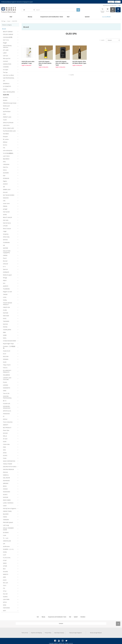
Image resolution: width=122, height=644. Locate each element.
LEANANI (6, 385)
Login (119, 5)
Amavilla (5, 572)
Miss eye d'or (7, 58)
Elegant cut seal (7, 292)
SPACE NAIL (6, 237)
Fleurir (5, 258)
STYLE (5, 591)
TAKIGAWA (6, 321)
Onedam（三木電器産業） (9, 347)
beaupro (5, 137)
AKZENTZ (6, 286)
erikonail (5, 264)
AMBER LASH (7, 189)
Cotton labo (6, 444)
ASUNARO (6, 173)
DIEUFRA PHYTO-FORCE (10, 467)
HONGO (5, 489)
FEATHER (6, 313)
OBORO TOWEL (7, 511)
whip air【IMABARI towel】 (8, 529)
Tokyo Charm (7, 365)
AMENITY (6, 425)
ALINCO (5, 495)
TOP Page (4, 21)
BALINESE (6, 514)
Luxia (5, 535)
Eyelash (87, 17)
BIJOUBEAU (6, 159)
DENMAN (6, 359)
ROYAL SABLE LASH (8, 128)
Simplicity (6, 234)
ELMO (5, 442)
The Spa (5, 72)
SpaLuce (5, 269)
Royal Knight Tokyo (8, 344)
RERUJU (5, 142)
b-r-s (4, 267)
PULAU (5, 382)
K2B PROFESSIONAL (9, 78)
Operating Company (59, 632)
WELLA (5, 436)
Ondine (5, 89)
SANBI (5, 335)
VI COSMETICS (7, 86)
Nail (68, 17)
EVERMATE (6, 272)
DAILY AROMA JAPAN (9, 92)
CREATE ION (6, 307)
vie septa (6, 70)
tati (4, 245)
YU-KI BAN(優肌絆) (8, 153)
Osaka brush (7, 351)
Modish (5, 100)
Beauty (30, 17)
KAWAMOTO (7, 388)
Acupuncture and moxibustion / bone (50, 17)
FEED (4, 447)
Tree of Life (6, 393)
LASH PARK (6, 599)
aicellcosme (6, 546)
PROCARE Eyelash (8, 522)
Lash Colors (6, 156)
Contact (61, 624)
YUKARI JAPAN (7, 330)
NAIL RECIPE (7, 478)
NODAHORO (7, 492)
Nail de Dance (7, 223)
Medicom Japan (7, 275)
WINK (5, 605)
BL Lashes (6, 139)
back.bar (5, 324)
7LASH (5, 120)
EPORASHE (6, 178)
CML (4, 201)
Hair (11, 17)
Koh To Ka (6, 40)
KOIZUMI (6, 497)
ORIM (5, 391)
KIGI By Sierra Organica (10, 508)
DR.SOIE (5, 433)
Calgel (5, 231)
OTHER (5, 566)
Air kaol (5, 439)
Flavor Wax (6, 430)
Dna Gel (5, 594)
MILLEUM (6, 356)
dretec (5, 453)
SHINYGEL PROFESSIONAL (7, 397)
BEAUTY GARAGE (8, 32)
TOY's (5, 585)
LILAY (5, 555)
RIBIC (5, 332)
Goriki (5, 362)
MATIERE (6, 248)
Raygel (5, 43)
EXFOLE (5, 419)
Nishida (5, 327)
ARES (4, 577)
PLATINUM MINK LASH (9, 131)
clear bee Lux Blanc (8, 75)
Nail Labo (6, 220)
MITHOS (5, 240)
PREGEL (5, 206)
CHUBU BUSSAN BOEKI (10, 341)
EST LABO (6, 50)
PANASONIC (6, 414)
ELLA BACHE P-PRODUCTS (7, 371)
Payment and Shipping (36, 632)
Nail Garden (6, 212)
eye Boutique (7, 111)
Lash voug (6, 525)
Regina (5, 181)
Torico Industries (8, 422)
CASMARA (6, 67)
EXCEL (5, 318)
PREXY (5, 280)
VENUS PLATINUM (8, 123)
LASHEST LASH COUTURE (7, 379)
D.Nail (5, 560)
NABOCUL (6, 475)
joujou (5, 580)
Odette (5, 517)
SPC (4, 81)
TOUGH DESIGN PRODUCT (8, 304)
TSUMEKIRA (6, 242)
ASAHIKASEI (6, 481)
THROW (5, 294)
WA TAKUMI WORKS (9, 195)
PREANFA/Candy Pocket (10, 103)
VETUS (5, 602)
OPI (4, 544)
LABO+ (5, 53)
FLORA (5, 310)
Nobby (5, 300)
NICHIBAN (6, 134)
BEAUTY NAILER (7, 217)
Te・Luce (6, 538)
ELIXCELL (6, 97)
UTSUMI (5, 226)
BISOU (5, 486)
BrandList (83, 617)
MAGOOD (6, 198)
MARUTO (6, 574)
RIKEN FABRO (7, 500)
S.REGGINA (6, 164)
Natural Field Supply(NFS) (7, 252)
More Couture (7, 229)
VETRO (5, 215)
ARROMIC (6, 483)
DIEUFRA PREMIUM (8, 469)
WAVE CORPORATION (9, 461)
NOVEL (5, 552)
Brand (106, 17)
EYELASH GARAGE (8, 34)
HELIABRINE (6, 375)
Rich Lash (6, 109)
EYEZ (4, 114)
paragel (5, 209)
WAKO (5, 563)
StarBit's (5, 597)
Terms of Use (25, 632)
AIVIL (4, 162)
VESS (4, 450)
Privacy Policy (48, 632)
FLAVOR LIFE (7, 404)
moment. (6, 61)
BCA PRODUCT (7, 428)
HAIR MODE (6, 608)
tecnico (5, 145)
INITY (5, 611)
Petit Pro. (6, 167)
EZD (4, 176)
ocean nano (6, 203)
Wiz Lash (6, 583)
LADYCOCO (6, 125)
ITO (4, 588)
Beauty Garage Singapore (76, 632)
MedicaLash (6, 106)
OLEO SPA (6, 95)
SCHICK (5, 455)
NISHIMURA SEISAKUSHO (7, 407)
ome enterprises (8, 150)
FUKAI (5, 458)
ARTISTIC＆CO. (7, 411)
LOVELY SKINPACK (8, 503)
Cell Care (6, 56)
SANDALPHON (7, 64)
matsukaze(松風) (8, 37)
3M (4, 187)
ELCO (5, 354)
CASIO (5, 506)
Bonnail (5, 261)
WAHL (5, 338)
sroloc (5, 297)
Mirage (5, 278)
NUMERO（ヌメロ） (9, 549)
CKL (4, 148)
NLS (4, 283)
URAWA (5, 255)
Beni (4, 569)
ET (4, 416)
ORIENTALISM (7, 541)
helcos (5, 170)
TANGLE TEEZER (8, 464)
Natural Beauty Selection (7, 46)
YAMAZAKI (6, 520)
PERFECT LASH (7, 117)
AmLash (5, 192)
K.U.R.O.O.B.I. (7, 558)
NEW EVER (6, 316)
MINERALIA (6, 84)
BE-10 (5, 401)
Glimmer (6, 472)
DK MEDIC (6, 532)
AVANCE (5, 184)
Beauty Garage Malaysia (96, 632)
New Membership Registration (110, 5)
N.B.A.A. (5, 368)
